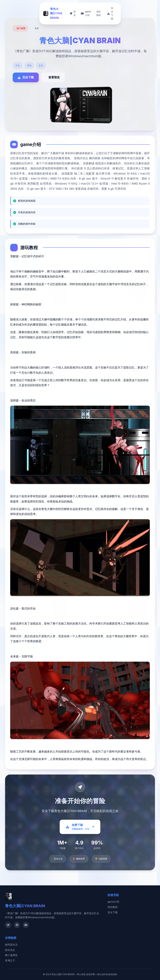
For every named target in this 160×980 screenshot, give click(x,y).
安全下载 (113, 912)
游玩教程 (113, 907)
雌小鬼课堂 (11, 955)
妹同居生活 (11, 945)
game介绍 (113, 902)
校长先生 (10, 950)
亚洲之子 (10, 960)
